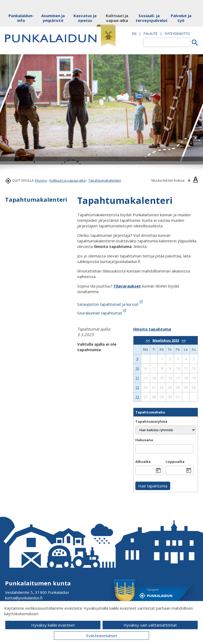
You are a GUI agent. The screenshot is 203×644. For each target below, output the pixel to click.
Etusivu (41, 180)
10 (137, 368)
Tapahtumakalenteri (105, 180)
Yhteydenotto (177, 34)
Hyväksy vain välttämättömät (150, 625)
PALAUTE (151, 34)
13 (137, 397)
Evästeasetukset (102, 636)
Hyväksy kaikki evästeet (53, 625)
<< (148, 340)
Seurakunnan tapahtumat (102, 313)
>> (184, 340)
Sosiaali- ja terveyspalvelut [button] (149, 18)
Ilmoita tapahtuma (152, 329)
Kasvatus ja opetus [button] (85, 18)
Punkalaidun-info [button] (21, 18)
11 (137, 378)
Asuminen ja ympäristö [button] (53, 18)
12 (137, 387)
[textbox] (167, 42)
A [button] (189, 180)
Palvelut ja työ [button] (181, 18)
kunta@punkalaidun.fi (24, 598)
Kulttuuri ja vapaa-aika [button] (117, 18)
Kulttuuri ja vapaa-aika (68, 180)
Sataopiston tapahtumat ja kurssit (110, 304)
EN (134, 34)
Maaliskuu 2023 (166, 340)
